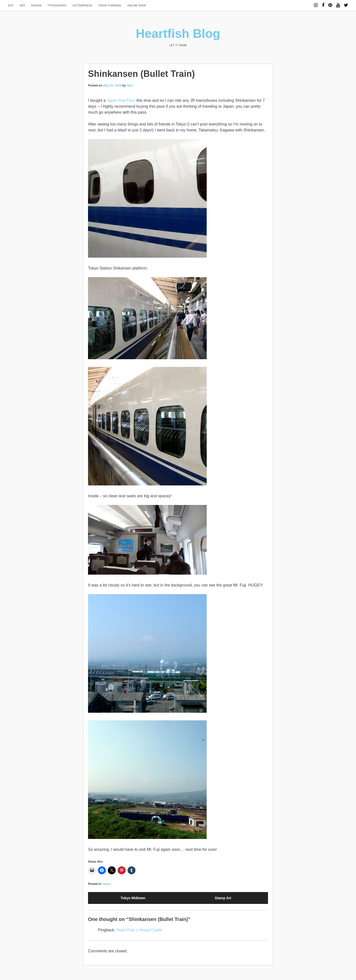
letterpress (82, 5)
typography (57, 5)
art (22, 5)
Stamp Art (223, 898)
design (36, 5)
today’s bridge (110, 5)
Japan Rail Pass (121, 100)
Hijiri (130, 85)
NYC (11, 5)
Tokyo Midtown (133, 898)
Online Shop (137, 5)
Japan (106, 884)
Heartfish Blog (178, 34)
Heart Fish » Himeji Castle (139, 930)
